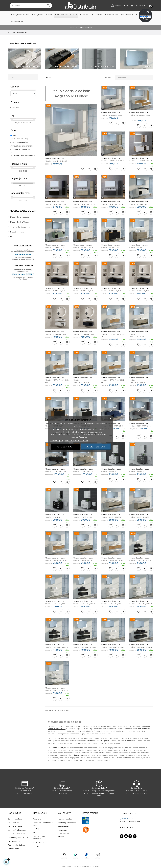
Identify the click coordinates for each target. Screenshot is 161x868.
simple (68, 755)
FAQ (34, 833)
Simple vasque (20, 139)
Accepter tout (96, 447)
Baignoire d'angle (15, 826)
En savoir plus (57, 440)
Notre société (38, 842)
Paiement (37, 819)
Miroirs (13, 237)
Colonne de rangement (20, 227)
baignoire (105, 741)
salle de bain (143, 729)
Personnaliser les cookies (76, 440)
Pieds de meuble (17, 232)
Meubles (90, 741)
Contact (36, 846)
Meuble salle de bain (23, 211)
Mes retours (62, 830)
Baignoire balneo (15, 819)
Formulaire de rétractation (63, 835)
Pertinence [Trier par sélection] (135, 78)
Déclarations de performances (39, 837)
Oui (16, 107)
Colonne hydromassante (18, 837)
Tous (14, 135)
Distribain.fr (59, 748)
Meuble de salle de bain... (55, 158)
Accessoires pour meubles (23, 155)
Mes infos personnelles (67, 823)
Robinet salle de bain (16, 845)
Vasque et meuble (21, 149)
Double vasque (20, 142)
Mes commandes (65, 819)
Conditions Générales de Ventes (43, 824)
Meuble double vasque (20, 222)
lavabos (128, 741)
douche (97, 741)
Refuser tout (65, 447)
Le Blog (36, 829)
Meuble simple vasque (20, 217)
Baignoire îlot (13, 823)
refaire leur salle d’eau (57, 729)
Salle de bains (13, 849)
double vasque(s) (80, 755)
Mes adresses (63, 826)
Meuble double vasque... (83, 245)
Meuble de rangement (23, 146)
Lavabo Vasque (14, 841)
